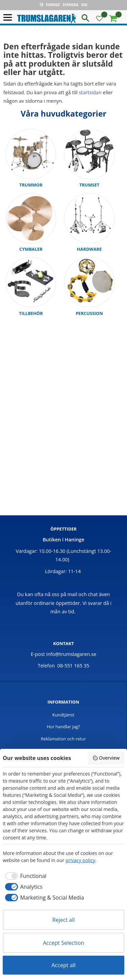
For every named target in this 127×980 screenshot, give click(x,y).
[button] (9, 18)
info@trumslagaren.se (71, 654)
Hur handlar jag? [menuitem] (63, 727)
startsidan (90, 92)
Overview (106, 758)
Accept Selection (64, 943)
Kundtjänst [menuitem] (63, 715)
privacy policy (80, 860)
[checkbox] (25, 876)
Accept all (63, 965)
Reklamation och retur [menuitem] (63, 739)
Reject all (63, 920)
